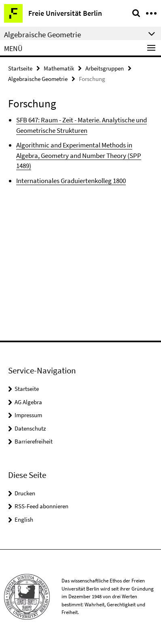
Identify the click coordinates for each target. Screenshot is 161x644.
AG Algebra (28, 402)
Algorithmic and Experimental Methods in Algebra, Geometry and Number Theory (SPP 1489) (79, 155)
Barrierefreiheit (34, 441)
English (24, 519)
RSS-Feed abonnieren (41, 506)
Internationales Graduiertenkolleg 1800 (71, 181)
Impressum (28, 415)
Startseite (20, 68)
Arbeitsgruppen (105, 68)
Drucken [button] (25, 493)
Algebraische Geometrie (38, 79)
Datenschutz (30, 428)
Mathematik (59, 68)
